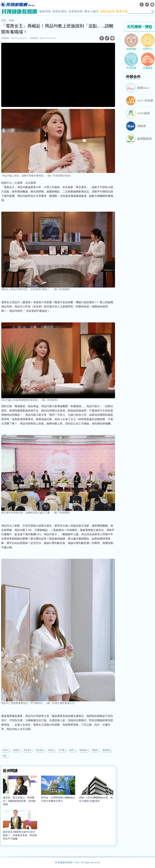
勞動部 (95, 750)
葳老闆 (16, 750)
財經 (12, 20)
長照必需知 (60, 11)
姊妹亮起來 (108, 11)
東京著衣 (27, 750)
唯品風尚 (40, 750)
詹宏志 (51, 750)
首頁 (4, 20)
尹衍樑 (62, 750)
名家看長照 (76, 11)
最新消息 (45, 11)
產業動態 (106, 750)
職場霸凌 (83, 750)
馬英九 (72, 750)
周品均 (6, 750)
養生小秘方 (92, 11)
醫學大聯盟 (124, 11)
